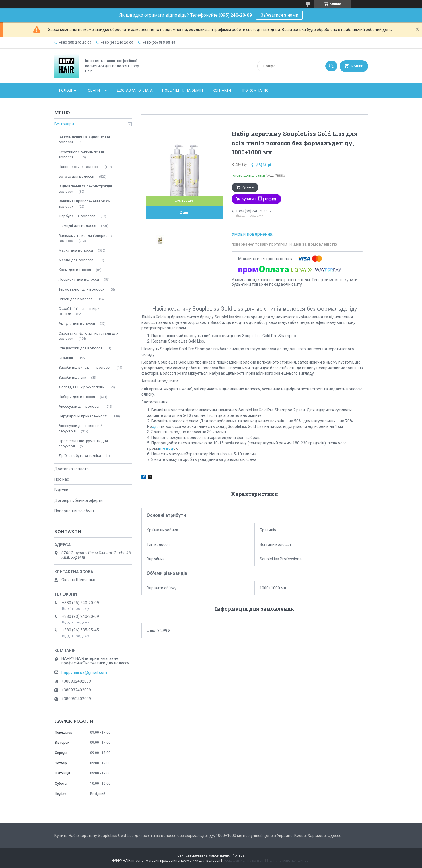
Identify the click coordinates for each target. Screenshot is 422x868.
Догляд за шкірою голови (82, 387)
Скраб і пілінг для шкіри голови (79, 311)
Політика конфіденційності (289, 861)
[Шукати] (331, 66)
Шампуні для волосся (77, 226)
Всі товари (64, 124)
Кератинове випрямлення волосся (81, 155)
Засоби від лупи (72, 377)
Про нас (62, 479)
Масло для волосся (76, 260)
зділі (156, 426)
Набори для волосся (77, 397)
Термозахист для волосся (82, 289)
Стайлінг (66, 358)
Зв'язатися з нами (279, 15)
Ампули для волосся (77, 323)
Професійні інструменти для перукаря (83, 443)
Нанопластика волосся (79, 167)
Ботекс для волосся (76, 176)
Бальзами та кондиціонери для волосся (86, 238)
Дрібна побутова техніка (80, 456)
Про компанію (255, 90)
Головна (68, 90)
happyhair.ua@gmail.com (84, 672)
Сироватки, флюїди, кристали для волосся (88, 336)
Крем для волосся (75, 270)
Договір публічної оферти (79, 500)
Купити (248, 187)
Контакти (222, 90)
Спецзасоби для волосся (81, 348)
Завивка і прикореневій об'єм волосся (85, 204)
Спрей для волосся (76, 299)
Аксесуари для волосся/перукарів (80, 428)
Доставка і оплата (135, 90)
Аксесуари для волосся (80, 406)
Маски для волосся (76, 250)
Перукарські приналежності (83, 416)
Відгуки (61, 490)
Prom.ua (238, 855)
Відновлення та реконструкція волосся (85, 189)
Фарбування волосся (77, 216)
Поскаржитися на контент (244, 861)
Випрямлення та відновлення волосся (84, 139)
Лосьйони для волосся (79, 279)
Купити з (259, 199)
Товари (93, 90)
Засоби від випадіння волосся (85, 367)
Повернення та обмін (183, 90)
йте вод (166, 448)
